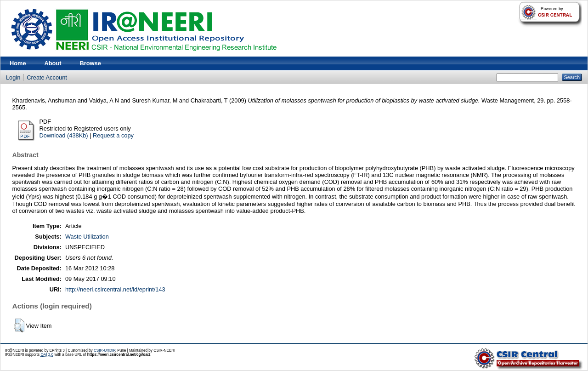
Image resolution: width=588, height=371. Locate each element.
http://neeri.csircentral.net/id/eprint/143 (115, 289)
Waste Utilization (87, 237)
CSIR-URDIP (105, 351)
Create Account (47, 77)
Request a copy (113, 135)
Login (13, 77)
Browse (90, 63)
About (53, 63)
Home (18, 63)
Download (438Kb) (64, 135)
